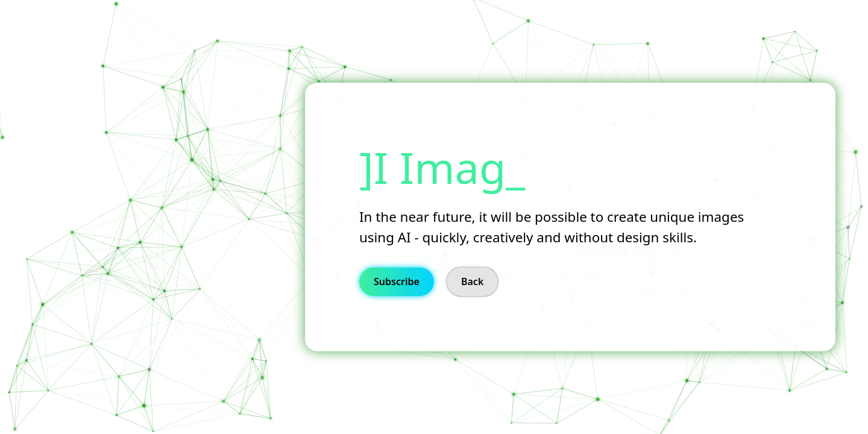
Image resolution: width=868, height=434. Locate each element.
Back (472, 282)
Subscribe (397, 282)
